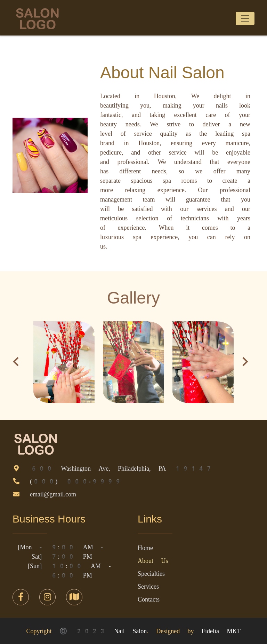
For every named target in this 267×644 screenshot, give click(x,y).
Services (148, 586)
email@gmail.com (53, 494)
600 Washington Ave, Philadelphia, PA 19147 (121, 468)
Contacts (149, 599)
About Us (153, 561)
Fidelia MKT (221, 631)
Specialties (151, 574)
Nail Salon (130, 631)
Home (145, 548)
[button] (16, 363)
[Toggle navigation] (245, 18)
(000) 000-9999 (76, 481)
